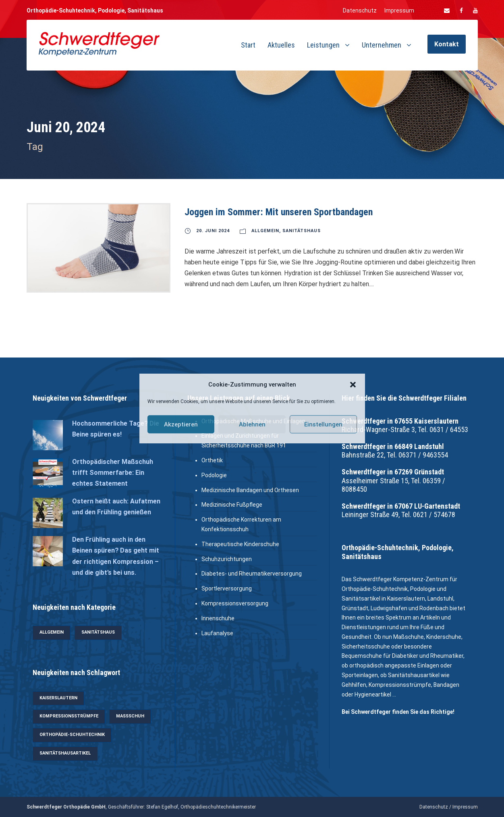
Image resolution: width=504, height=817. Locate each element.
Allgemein (265, 231)
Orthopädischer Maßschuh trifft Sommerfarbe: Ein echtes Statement (113, 473)
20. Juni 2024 (213, 231)
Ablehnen (252, 424)
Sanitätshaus (302, 231)
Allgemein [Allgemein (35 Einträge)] (52, 632)
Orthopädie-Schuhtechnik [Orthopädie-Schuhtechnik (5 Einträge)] (72, 735)
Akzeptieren (181, 424)
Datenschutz (360, 10)
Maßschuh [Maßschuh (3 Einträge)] (130, 716)
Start (248, 45)
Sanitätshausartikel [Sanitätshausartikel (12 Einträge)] (65, 753)
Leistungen (323, 45)
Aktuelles (281, 45)
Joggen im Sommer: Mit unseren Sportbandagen (279, 212)
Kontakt (447, 44)
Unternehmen (382, 45)
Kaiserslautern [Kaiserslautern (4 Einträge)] (58, 698)
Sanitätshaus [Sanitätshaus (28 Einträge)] (98, 632)
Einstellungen (323, 424)
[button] (353, 385)
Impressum (399, 10)
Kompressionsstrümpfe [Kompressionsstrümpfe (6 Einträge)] (69, 716)
